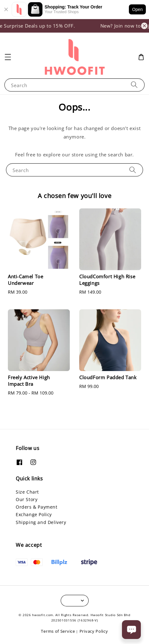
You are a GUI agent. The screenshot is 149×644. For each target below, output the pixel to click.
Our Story (27, 499)
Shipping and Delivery (41, 522)
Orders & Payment (37, 507)
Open (137, 9)
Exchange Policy (34, 514)
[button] (8, 57)
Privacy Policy (94, 631)
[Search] (134, 85)
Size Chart (27, 492)
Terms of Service (58, 631)
